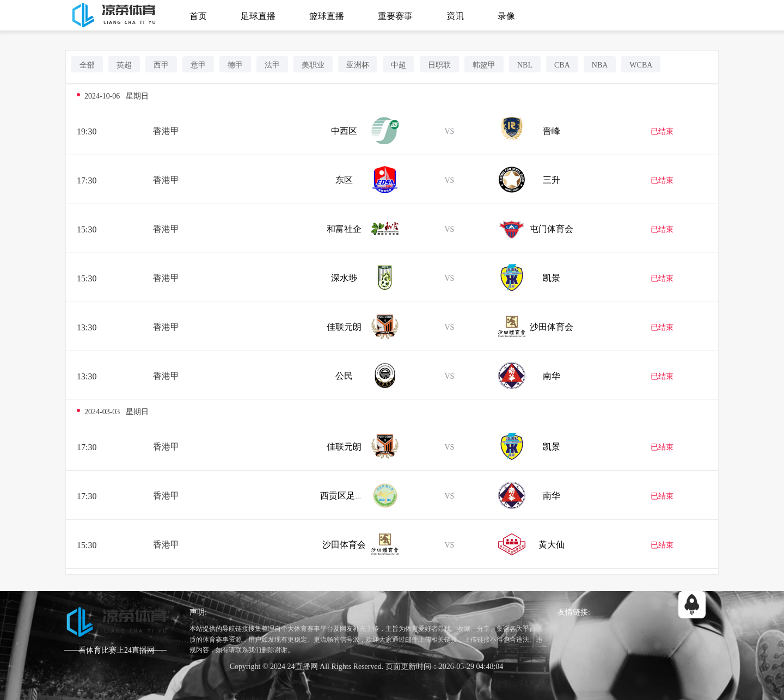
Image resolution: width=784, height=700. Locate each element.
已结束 (662, 131)
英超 (124, 64)
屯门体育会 (552, 228)
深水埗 (344, 277)
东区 (344, 179)
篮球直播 (327, 15)
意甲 (198, 64)
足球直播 (258, 15)
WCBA (641, 64)
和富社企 (344, 228)
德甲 (235, 64)
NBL (525, 64)
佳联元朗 (344, 326)
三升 (552, 179)
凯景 (552, 277)
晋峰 (552, 130)
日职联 (439, 64)
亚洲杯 (358, 64)
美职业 (313, 64)
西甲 (161, 64)
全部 (87, 64)
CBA (562, 64)
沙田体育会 (552, 326)
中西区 (344, 130)
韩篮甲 (484, 64)
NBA (600, 64)
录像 (506, 15)
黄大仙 (552, 544)
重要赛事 (395, 15)
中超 (399, 64)
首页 (198, 15)
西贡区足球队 (346, 495)
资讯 (455, 15)
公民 (344, 375)
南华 (552, 375)
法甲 (272, 64)
